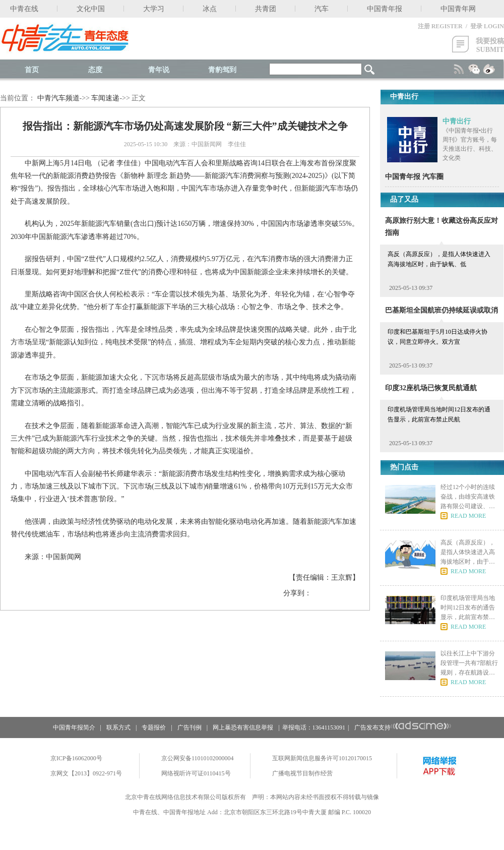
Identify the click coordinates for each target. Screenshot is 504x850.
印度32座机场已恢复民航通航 (431, 388)
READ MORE (468, 516)
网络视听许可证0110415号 (196, 773)
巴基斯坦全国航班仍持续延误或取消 (442, 310)
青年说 (159, 70)
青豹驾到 (222, 70)
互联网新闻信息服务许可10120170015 (322, 758)
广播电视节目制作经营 (302, 773)
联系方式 (118, 727)
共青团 (266, 9)
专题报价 (154, 727)
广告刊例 (190, 727)
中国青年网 (458, 9)
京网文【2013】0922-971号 (86, 773)
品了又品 (404, 199)
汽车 (322, 9)
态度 (95, 70)
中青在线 (24, 9)
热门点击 (404, 467)
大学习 (154, 9)
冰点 (210, 9)
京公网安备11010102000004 (198, 758)
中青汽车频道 (58, 98)
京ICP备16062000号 (76, 758)
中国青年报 (385, 9)
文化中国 (91, 9)
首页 (32, 70)
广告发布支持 (403, 727)
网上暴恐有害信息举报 (243, 727)
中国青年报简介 (74, 727)
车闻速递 (105, 98)
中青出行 (457, 121)
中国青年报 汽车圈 (414, 177)
